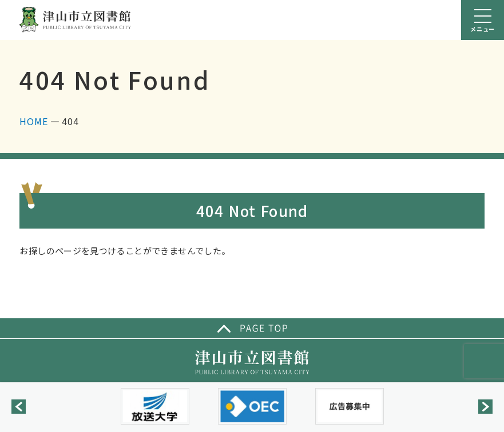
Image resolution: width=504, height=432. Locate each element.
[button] (19, 407)
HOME (33, 121)
